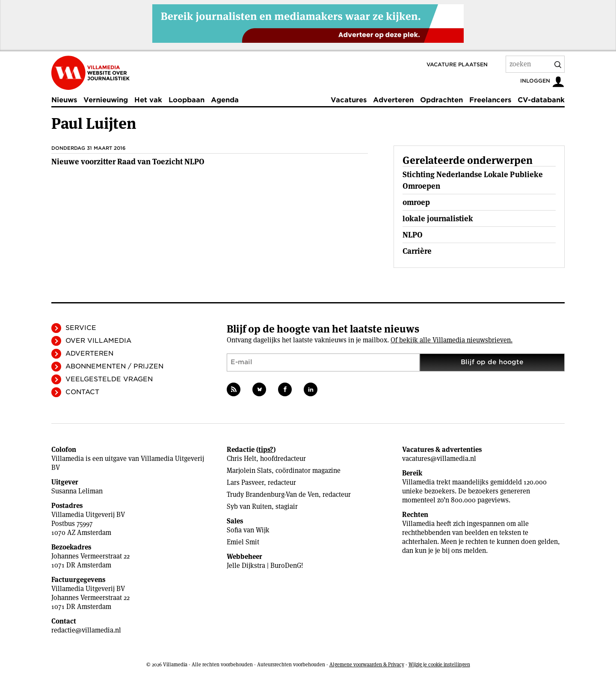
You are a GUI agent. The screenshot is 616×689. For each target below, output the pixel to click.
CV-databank (541, 100)
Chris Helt (241, 459)
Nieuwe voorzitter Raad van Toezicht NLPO (128, 162)
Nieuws (64, 100)
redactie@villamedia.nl (86, 630)
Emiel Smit (243, 542)
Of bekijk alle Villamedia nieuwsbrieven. (452, 340)
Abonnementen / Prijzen (114, 366)
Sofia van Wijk (248, 530)
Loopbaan (187, 100)
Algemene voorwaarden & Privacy (367, 664)
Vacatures (349, 100)
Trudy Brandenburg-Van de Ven (273, 494)
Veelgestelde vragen (109, 379)
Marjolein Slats (249, 471)
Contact (82, 392)
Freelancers (490, 100)
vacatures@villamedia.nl (439, 459)
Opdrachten (441, 100)
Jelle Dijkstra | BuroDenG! (265, 566)
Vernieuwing (106, 100)
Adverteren (393, 100)
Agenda (225, 100)
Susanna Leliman (77, 491)
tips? (266, 450)
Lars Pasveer (245, 483)
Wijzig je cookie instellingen (439, 664)
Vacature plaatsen (457, 64)
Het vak (148, 100)
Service (81, 328)
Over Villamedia (98, 341)
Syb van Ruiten (249, 506)
